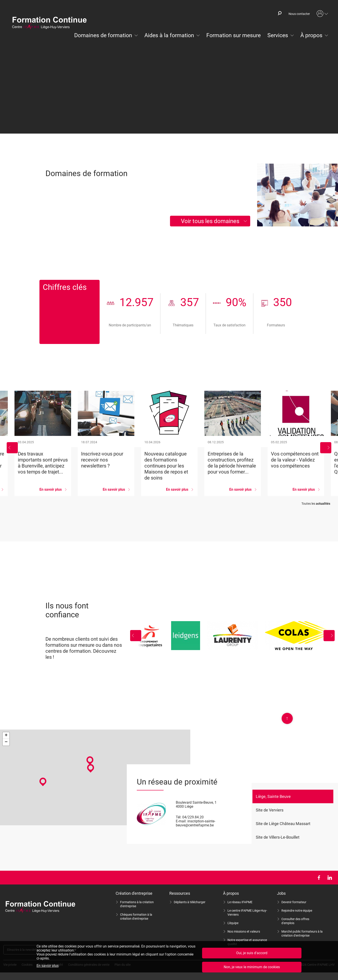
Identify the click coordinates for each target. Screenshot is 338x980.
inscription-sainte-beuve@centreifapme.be (196, 823)
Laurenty (233, 636)
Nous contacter (299, 14)
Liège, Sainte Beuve (273, 796)
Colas (300, 636)
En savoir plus (48, 966)
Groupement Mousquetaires (149, 636)
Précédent (12, 448)
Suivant (326, 448)
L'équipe (233, 923)
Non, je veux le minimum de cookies (252, 967)
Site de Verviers (270, 810)
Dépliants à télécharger (190, 902)
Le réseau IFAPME (240, 902)
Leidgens (186, 636)
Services (278, 35)
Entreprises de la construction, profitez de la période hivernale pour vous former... (233, 443)
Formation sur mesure (234, 35)
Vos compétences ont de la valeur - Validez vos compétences (296, 443)
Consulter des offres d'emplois (295, 921)
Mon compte (322, 14)
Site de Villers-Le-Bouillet (278, 837)
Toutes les (316, 504)
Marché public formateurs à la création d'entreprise (302, 933)
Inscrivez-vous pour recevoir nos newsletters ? (106, 443)
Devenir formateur (294, 902)
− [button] (6, 742)
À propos (311, 35)
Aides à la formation (169, 35)
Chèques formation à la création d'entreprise (136, 917)
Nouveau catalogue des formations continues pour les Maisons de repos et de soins (169, 443)
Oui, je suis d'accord (252, 953)
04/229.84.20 (193, 817)
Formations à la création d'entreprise (137, 904)
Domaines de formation (103, 35)
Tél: (179, 817)
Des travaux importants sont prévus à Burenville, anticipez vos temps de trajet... (43, 443)
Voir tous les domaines (210, 221)
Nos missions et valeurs (244, 931)
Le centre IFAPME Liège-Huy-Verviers (247, 913)
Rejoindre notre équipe (297, 911)
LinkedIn (330, 878)
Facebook (319, 878)
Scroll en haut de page (287, 718)
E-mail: (181, 821)
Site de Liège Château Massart (283, 824)
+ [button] (6, 736)
